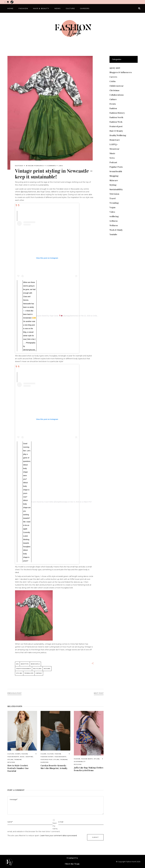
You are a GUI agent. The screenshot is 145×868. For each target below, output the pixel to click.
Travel (113, 198)
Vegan (112, 207)
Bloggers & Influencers (121, 72)
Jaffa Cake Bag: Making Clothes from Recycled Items (89, 769)
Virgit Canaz (56, 316)
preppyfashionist (24, 669)
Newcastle (35, 664)
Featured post (47, 760)
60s (17, 664)
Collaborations (117, 95)
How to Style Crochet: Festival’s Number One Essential (18, 768)
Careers (113, 77)
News (112, 158)
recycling (37, 669)
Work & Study (116, 230)
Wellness (114, 225)
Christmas (114, 90)
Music (22, 757)
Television (114, 194)
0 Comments (51, 166)
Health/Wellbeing (118, 135)
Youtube (113, 234)
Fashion (25, 754)
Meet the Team (72, 864)
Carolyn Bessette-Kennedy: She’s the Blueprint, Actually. (54, 767)
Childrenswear (117, 86)
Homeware (115, 140)
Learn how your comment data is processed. (59, 836)
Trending (18, 760)
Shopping (29, 757)
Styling (10, 760)
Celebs (43, 754)
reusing (47, 669)
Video (112, 212)
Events (18, 754)
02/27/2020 (19, 166)
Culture (11, 754)
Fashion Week (116, 122)
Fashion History (47, 757)
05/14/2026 (11, 762)
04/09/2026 (45, 762)
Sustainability (80, 762)
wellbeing (114, 216)
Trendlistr (29, 673)
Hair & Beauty (116, 131)
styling (19, 673)
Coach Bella (49, 502)
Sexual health (116, 171)
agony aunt (115, 68)
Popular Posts (116, 167)
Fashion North (13, 757)
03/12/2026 (78, 764)
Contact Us (72, 858)
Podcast (113, 162)
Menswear (114, 149)
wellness (114, 221)
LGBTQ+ (114, 144)
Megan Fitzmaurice (36, 166)
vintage (39, 673)
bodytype (25, 664)
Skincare (114, 180)
